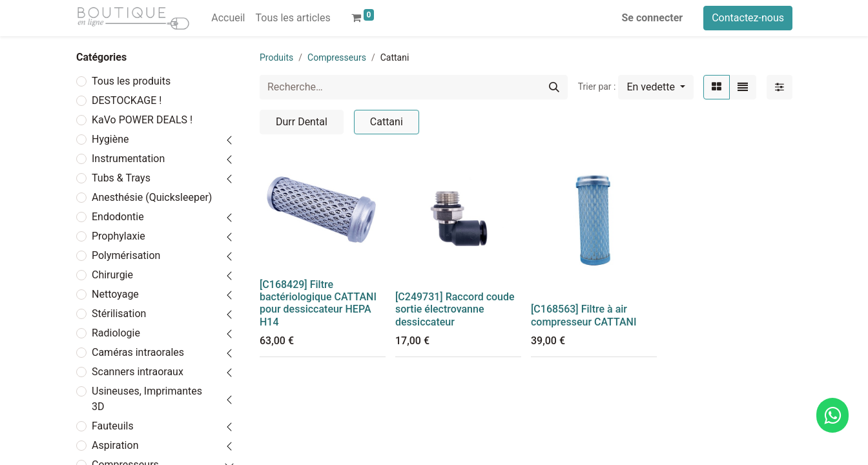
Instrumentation (128, 159)
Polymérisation (126, 255)
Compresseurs (337, 57)
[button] (656, 87)
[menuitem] (228, 18)
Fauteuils (113, 426)
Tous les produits (131, 81)
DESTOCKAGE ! (127, 100)
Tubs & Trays (121, 178)
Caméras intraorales (138, 352)
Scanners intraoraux (138, 372)
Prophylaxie (119, 236)
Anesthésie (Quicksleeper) (152, 197)
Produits (276, 57)
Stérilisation (119, 314)
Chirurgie (112, 275)
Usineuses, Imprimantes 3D (147, 399)
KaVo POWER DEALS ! (142, 120)
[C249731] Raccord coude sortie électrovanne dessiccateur (455, 309)
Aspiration (115, 445)
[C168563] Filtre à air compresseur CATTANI (584, 315)
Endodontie (118, 217)
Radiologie (116, 333)
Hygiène (110, 139)
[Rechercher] (554, 87)
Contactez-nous (748, 18)
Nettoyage (115, 294)
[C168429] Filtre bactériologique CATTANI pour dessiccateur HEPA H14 (318, 303)
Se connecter (653, 18)
